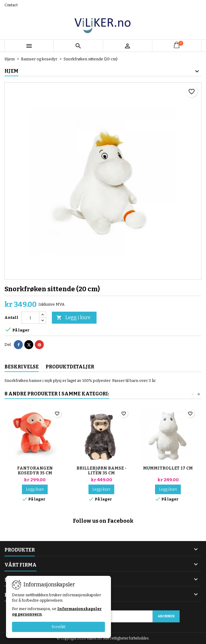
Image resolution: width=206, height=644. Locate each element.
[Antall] (30, 318)
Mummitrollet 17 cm (168, 468)
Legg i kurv (73, 318)
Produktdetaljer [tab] (70, 367)
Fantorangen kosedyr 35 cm (35, 471)
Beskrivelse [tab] (22, 367)
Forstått (58, 627)
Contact (11, 5)
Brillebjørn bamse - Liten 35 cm (102, 471)
